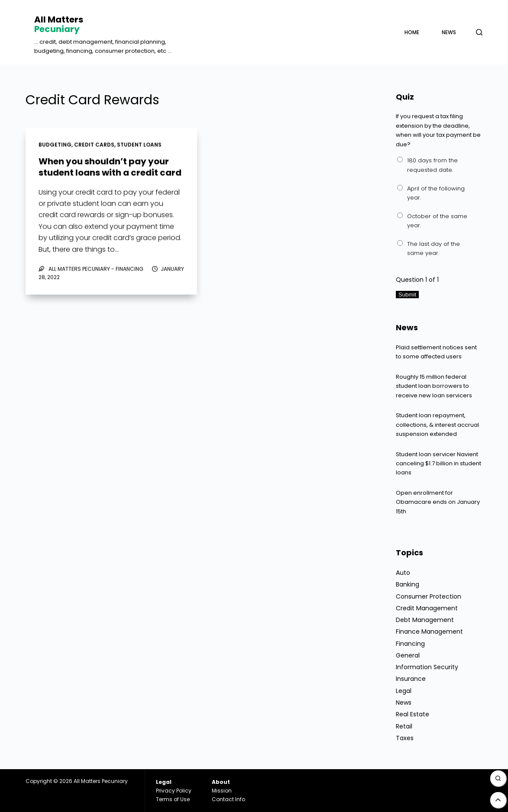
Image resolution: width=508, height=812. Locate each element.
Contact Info (228, 799)
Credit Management (427, 608)
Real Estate (413, 714)
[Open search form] (479, 32)
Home (412, 32)
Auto (403, 573)
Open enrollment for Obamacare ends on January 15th (438, 502)
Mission (222, 791)
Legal (404, 691)
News (449, 32)
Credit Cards (94, 145)
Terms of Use (173, 799)
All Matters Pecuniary (101, 781)
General (408, 655)
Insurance (411, 679)
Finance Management (429, 632)
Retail (404, 726)
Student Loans (139, 145)
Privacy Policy (174, 791)
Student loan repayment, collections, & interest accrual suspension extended (437, 425)
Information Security (427, 667)
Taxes (405, 738)
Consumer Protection (429, 596)
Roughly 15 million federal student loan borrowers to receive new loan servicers (434, 386)
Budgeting (55, 145)
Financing (410, 644)
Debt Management (425, 620)
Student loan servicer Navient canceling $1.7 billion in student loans (438, 464)
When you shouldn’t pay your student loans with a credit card (110, 167)
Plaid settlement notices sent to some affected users (436, 352)
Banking (408, 584)
